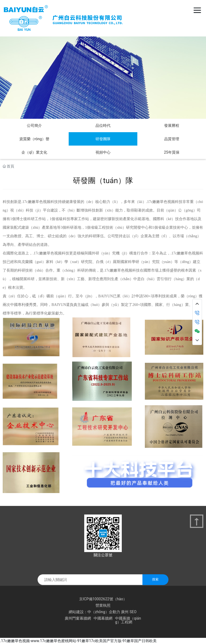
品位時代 (103, 125)
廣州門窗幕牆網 (78, 618)
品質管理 (172, 139)
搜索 (155, 579)
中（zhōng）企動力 (104, 612)
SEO (133, 612)
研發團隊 (103, 139)
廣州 (125, 612)
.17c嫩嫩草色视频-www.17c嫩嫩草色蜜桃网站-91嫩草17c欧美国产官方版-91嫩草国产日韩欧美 (78, 641)
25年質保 (172, 152)
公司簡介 (34, 125)
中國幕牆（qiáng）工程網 (128, 620)
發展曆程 (172, 125)
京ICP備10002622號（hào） (103, 599)
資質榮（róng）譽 (34, 139)
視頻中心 (103, 152)
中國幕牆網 (103, 618)
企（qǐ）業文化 (34, 152)
